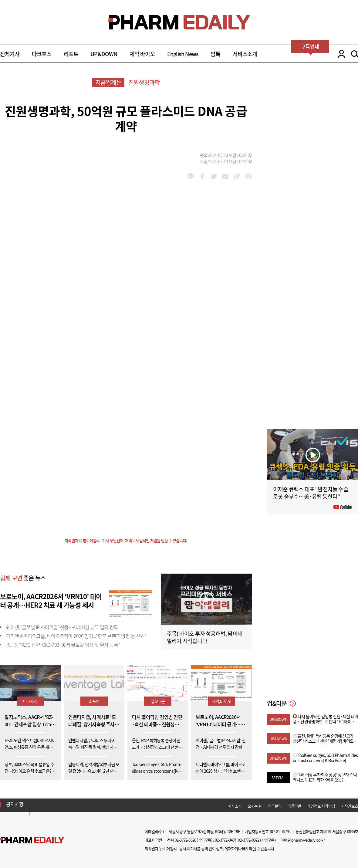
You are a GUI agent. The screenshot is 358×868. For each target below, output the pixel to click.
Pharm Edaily (32, 840)
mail (225, 176)
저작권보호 (350, 806)
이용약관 (294, 806)
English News (183, 54)
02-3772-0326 (185, 840)
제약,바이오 (221, 701)
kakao (191, 176)
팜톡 (215, 54)
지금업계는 (108, 82)
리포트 (71, 54)
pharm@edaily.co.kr (308, 840)
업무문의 (275, 806)
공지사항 (15, 804)
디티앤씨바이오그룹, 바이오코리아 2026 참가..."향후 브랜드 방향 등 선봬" (76, 636)
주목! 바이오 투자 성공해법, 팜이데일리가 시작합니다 (205, 637)
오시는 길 (255, 806)
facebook (202, 176)
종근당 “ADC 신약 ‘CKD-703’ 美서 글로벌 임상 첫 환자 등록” (63, 645)
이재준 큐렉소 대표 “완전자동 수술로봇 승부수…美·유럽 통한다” (311, 493)
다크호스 (42, 54)
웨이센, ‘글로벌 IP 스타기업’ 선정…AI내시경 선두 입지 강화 (62, 627)
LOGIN (340, 54)
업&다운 (158, 701)
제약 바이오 (142, 54)
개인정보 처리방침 (321, 806)
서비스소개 (245, 54)
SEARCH (355, 54)
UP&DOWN (104, 54)
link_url (237, 176)
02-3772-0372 (248, 840)
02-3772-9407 (225, 840)
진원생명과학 (144, 82)
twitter (214, 176)
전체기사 (10, 54)
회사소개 (235, 806)
